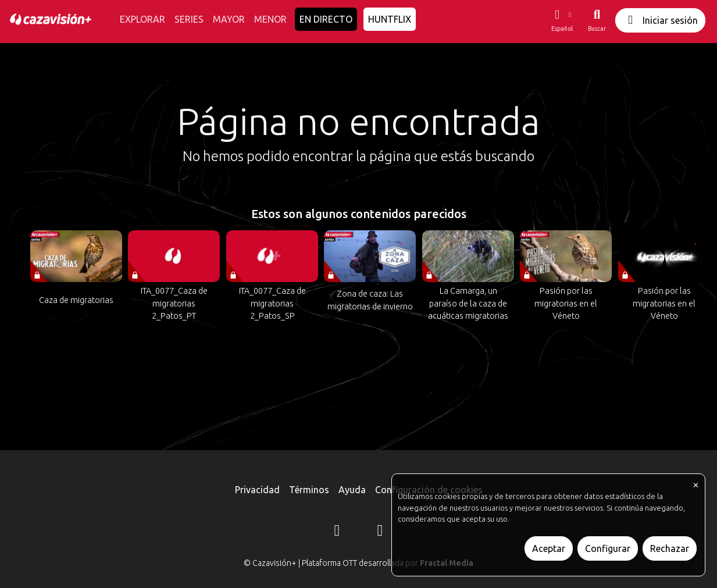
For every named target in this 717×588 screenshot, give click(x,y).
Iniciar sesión (660, 20)
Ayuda (352, 490)
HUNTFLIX (390, 19)
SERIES (189, 19)
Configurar (608, 548)
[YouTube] (380, 532)
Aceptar (549, 548)
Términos (309, 490)
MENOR (270, 19)
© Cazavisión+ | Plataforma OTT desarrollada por (358, 563)
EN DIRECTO (326, 19)
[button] (562, 20)
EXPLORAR (142, 19)
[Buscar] (597, 20)
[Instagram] (337, 532)
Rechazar (670, 548)
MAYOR (229, 19)
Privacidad (257, 490)
